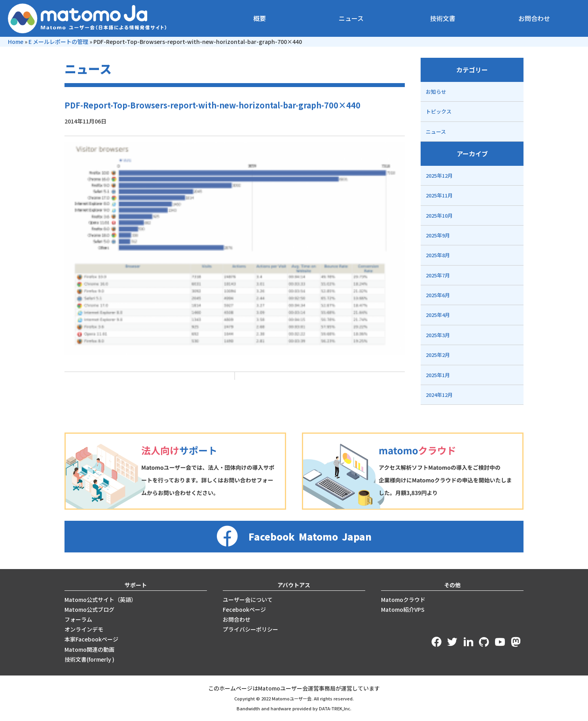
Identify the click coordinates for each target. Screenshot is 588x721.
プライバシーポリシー (250, 629)
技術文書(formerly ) (89, 659)
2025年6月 (438, 295)
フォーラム (78, 619)
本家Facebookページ (91, 639)
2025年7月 (438, 275)
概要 (260, 18)
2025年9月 (438, 235)
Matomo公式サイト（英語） (101, 600)
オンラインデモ (84, 629)
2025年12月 (439, 176)
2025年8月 (438, 255)
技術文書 (443, 18)
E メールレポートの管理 (58, 42)
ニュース (351, 18)
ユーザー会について (248, 600)
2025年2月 (438, 355)
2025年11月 (439, 195)
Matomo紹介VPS (403, 609)
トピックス (439, 111)
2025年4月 (438, 315)
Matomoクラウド (403, 600)
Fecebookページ (244, 609)
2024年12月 (439, 395)
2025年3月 (438, 335)
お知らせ (436, 92)
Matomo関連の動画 (89, 649)
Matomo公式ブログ (89, 609)
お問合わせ (534, 18)
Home (16, 42)
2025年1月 (438, 375)
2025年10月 (439, 215)
